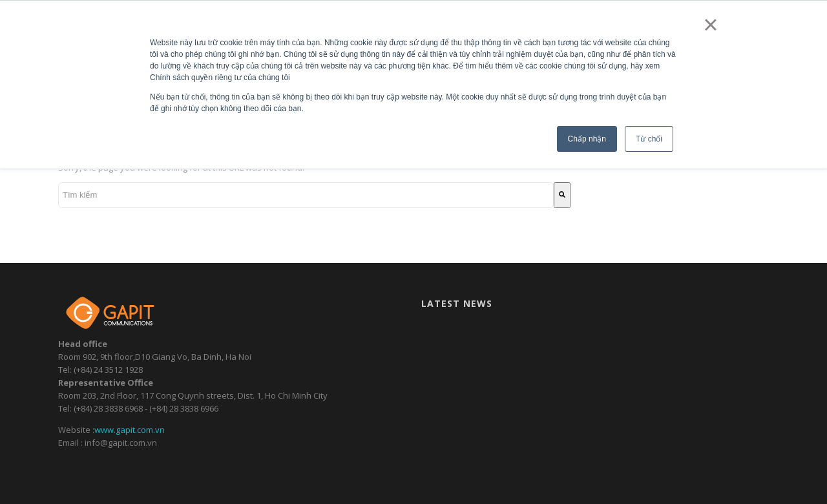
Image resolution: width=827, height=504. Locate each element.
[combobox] (306, 195)
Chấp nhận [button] (587, 139)
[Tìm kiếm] (562, 195)
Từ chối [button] (649, 139)
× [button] (710, 25)
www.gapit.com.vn (130, 430)
